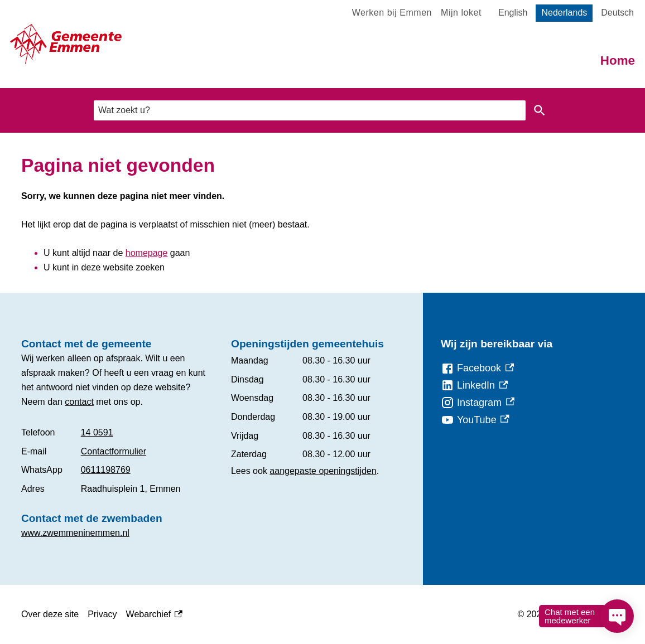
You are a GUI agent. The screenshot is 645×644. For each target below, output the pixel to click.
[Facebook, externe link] (477, 368)
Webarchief (154, 614)
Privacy (102, 614)
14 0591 (97, 432)
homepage (147, 253)
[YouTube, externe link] (475, 420)
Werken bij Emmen (392, 13)
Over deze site (50, 614)
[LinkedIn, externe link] (474, 386)
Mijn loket (461, 13)
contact (79, 402)
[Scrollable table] (117, 461)
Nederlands (564, 13)
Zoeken (540, 110)
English (513, 13)
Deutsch (617, 13)
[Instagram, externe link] (478, 403)
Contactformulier (114, 451)
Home (618, 60)
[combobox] (310, 110)
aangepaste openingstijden (323, 471)
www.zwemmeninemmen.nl (75, 533)
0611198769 (106, 470)
